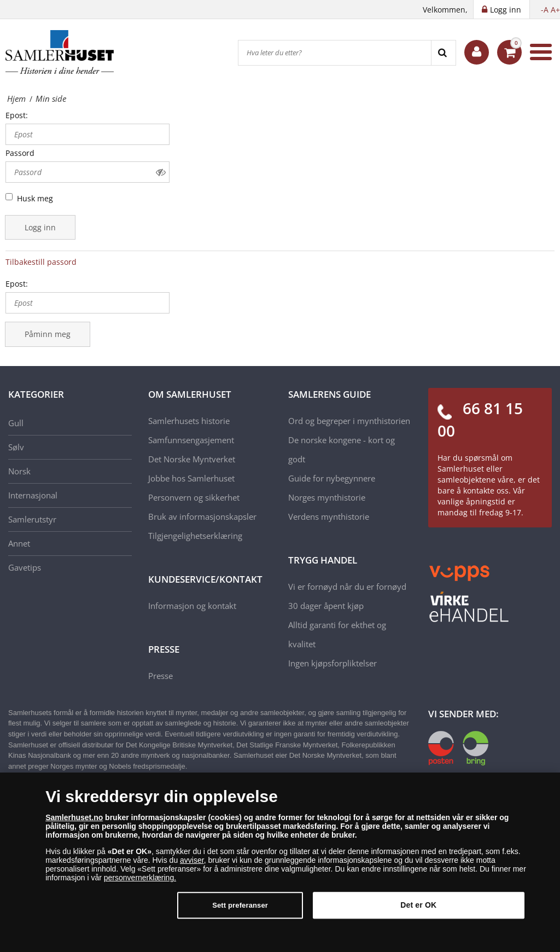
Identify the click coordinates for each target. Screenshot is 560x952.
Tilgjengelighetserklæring (195, 536)
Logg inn (40, 227)
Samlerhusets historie (189, 421)
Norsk (19, 471)
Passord (20, 153)
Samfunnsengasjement (191, 440)
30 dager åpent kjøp (326, 606)
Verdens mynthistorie (329, 516)
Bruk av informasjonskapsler (202, 516)
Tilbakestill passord (41, 262)
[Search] (443, 53)
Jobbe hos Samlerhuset (191, 478)
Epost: (17, 115)
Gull (16, 423)
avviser (192, 867)
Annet (19, 543)
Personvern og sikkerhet (194, 497)
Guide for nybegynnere (332, 478)
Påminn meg (48, 334)
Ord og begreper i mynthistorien (349, 421)
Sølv (16, 447)
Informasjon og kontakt (192, 606)
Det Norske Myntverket (192, 459)
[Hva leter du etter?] (335, 53)
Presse (161, 676)
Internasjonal (33, 495)
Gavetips (25, 567)
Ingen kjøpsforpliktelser (332, 663)
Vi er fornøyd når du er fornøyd (347, 587)
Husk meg (35, 198)
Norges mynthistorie (327, 497)
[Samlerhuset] (60, 52)
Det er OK (418, 912)
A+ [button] (555, 10)
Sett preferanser (240, 912)
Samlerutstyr (32, 519)
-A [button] (545, 10)
